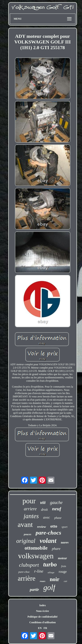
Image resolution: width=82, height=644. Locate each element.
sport (65, 527)
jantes (31, 516)
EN (40, 628)
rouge (63, 572)
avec (46, 517)
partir (34, 590)
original (26, 541)
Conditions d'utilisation (42, 622)
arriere (30, 509)
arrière (27, 578)
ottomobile (36, 548)
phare (56, 549)
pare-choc (24, 572)
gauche (56, 502)
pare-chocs (48, 533)
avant (25, 525)
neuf (57, 509)
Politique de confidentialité (43, 617)
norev (65, 542)
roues (43, 581)
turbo (50, 564)
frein (64, 566)
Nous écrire (43, 611)
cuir (66, 581)
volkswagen (36, 556)
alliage (51, 572)
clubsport (29, 565)
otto (54, 526)
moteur (62, 558)
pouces (28, 534)
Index (43, 605)
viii (43, 503)
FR (45, 628)
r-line (39, 571)
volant (48, 541)
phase (58, 518)
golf (49, 588)
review (42, 527)
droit (44, 510)
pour (29, 501)
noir (54, 579)
